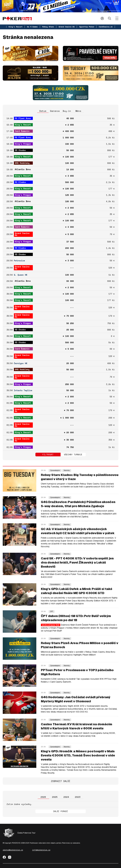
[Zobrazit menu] (117, 18)
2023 (78, 797)
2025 (55, 797)
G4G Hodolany (22, 163)
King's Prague (23, 144)
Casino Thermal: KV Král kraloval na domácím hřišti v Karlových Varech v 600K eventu (77, 726)
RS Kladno (20, 182)
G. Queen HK (21, 275)
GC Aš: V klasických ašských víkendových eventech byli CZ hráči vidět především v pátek (78, 531)
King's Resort (15, 27)
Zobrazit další (61, 781)
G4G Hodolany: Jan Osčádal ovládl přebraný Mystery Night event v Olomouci (76, 699)
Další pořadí (61, 811)
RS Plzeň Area (23, 118)
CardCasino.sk (106, 27)
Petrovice (19, 261)
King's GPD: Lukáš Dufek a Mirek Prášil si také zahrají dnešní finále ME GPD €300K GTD (77, 591)
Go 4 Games (32, 27)
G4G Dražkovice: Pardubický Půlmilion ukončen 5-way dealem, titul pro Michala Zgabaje (78, 504)
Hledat (110, 18)
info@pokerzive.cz (41, 850)
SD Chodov (20, 150)
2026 (43, 797)
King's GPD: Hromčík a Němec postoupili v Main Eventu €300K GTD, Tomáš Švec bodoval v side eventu (78, 755)
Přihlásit (102, 18)
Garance (55, 111)
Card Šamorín (22, 131)
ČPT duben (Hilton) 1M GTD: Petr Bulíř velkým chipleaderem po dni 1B (76, 618)
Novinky (67, 470)
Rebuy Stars (48, 27)
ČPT (52, 611)
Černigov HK (21, 363)
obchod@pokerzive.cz (13, 850)
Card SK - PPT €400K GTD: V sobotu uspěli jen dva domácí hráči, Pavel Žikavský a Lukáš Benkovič (77, 562)
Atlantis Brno (23, 169)
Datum (43, 111)
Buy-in (67, 111)
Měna (78, 111)
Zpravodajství (55, 470)
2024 (66, 797)
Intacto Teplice (23, 390)
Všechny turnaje (73, 455)
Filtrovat (48, 455)
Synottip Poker (87, 27)
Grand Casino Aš (67, 27)
